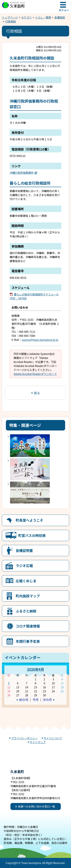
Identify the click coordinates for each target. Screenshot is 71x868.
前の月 (24, 700)
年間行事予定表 (28, 641)
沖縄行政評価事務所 (23, 173)
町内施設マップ (28, 596)
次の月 (47, 700)
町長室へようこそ (30, 520)
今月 (35, 700)
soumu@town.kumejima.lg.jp (40, 340)
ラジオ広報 (24, 566)
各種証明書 (24, 550)
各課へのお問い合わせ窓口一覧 (37, 806)
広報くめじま (26, 581)
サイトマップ (38, 742)
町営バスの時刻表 (32, 535)
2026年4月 (35, 669)
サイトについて (53, 738)
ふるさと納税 (26, 611)
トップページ (10, 17)
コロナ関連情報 (28, 626)
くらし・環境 (43, 17)
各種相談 (60, 17)
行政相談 (11, 21)
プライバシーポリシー (24, 738)
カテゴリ (27, 17)
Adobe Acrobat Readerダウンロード (35, 374)
